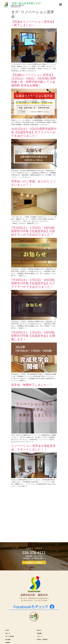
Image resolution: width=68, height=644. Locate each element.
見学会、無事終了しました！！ (32, 385)
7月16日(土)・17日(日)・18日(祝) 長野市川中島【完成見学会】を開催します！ (34, 336)
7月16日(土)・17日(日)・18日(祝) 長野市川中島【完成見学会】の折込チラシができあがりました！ (34, 231)
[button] (61, 5)
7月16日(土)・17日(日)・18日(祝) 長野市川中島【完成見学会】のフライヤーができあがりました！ (34, 283)
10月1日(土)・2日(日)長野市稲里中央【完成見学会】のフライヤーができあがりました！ (34, 132)
